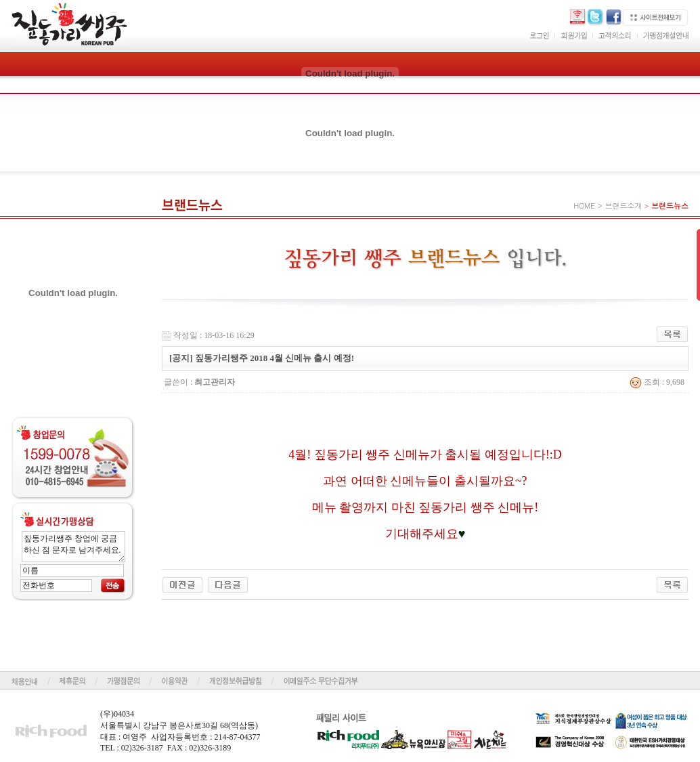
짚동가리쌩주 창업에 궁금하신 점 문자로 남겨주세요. (73, 547)
